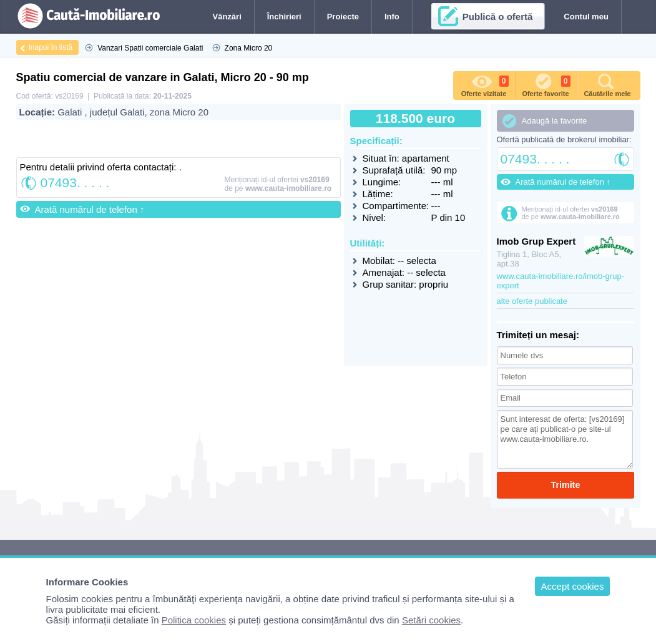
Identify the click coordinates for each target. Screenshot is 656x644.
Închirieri (284, 17)
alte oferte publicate (532, 301)
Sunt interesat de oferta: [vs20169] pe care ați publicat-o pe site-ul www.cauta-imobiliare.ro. (565, 439)
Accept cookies (573, 586)
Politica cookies (194, 620)
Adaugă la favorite (555, 121)
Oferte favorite (546, 84)
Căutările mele (607, 84)
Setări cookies (431, 620)
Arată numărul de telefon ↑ (90, 209)
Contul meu (586, 17)
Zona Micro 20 (249, 48)
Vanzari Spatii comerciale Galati (150, 48)
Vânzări (227, 17)
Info (392, 17)
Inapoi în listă (51, 47)
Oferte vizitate (485, 84)
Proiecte (343, 17)
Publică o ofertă (498, 17)
